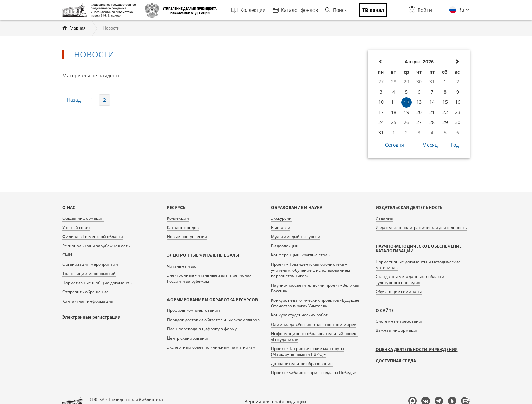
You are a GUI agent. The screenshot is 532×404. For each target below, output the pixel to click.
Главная (78, 28)
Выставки (281, 227)
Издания (384, 218)
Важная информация (397, 330)
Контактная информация (88, 301)
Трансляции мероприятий (89, 274)
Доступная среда (396, 361)
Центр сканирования (188, 338)
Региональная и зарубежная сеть (96, 246)
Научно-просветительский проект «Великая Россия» (315, 288)
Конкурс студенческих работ (299, 315)
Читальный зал (182, 266)
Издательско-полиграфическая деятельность (421, 227)
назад (74, 100)
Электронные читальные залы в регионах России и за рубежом (209, 278)
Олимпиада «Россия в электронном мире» (313, 324)
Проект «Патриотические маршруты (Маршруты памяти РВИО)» (308, 351)
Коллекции (249, 10)
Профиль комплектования (193, 310)
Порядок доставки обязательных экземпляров (213, 320)
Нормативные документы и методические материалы (418, 265)
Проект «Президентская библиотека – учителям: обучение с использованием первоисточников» (311, 270)
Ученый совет (76, 227)
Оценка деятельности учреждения (417, 350)
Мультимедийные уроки (296, 237)
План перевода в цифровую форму (202, 329)
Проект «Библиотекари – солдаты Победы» (314, 373)
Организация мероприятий (90, 264)
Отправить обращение (85, 292)
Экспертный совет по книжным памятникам (211, 347)
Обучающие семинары (399, 292)
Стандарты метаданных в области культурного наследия (410, 280)
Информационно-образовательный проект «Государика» (315, 336)
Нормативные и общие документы (97, 283)
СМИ (67, 255)
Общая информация (83, 218)
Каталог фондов (296, 10)
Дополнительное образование (302, 363)
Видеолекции (285, 246)
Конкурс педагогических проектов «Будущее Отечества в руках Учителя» (315, 303)
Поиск (336, 10)
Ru (461, 10)
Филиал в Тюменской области (93, 237)
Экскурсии (281, 218)
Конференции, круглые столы (301, 255)
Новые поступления (187, 237)
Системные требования (400, 321)
